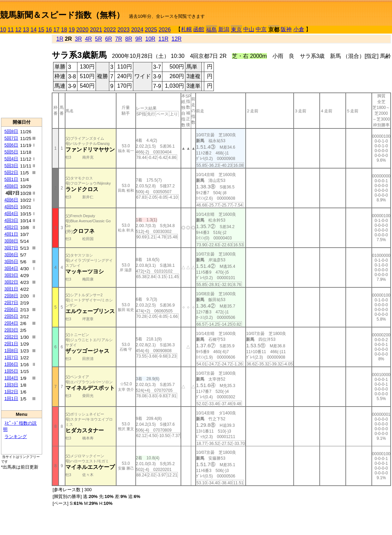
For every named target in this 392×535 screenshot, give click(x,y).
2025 (151, 30)
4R (88, 39)
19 (72, 30)
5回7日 (11, 138)
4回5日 (11, 207)
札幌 (186, 29)
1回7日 (11, 357)
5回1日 (11, 179)
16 (49, 30)
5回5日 (11, 152)
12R (177, 39)
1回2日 (11, 392)
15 (41, 30)
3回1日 (11, 289)
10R (150, 39)
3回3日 (11, 275)
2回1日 (11, 344)
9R (139, 39)
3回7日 (11, 248)
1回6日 (11, 364)
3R (78, 39)
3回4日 (11, 268)
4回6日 (11, 200)
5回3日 (11, 166)
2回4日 (11, 323)
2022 (110, 30)
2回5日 (11, 316)
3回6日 (11, 255)
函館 (199, 29)
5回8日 (11, 131)
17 (57, 30)
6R (109, 39)
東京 (236, 30)
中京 (261, 29)
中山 (249, 29)
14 (34, 30)
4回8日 (11, 186)
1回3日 (11, 385)
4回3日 (11, 220)
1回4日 (11, 378)
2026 (165, 30)
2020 (83, 30)
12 (19, 30)
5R (98, 39)
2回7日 (11, 303)
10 (3, 30)
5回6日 (11, 145)
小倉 (299, 29)
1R (60, 39)
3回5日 (11, 262)
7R (119, 39)
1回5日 (11, 371)
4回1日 (11, 234)
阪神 (286, 29)
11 (11, 30)
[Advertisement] (22, 76)
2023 (124, 30)
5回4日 (11, 159)
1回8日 (11, 351)
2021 (96, 30)
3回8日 (11, 241)
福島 (211, 30)
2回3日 (11, 330)
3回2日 (11, 282)
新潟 (224, 29)
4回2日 (11, 227)
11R (163, 39)
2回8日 (11, 296)
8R (128, 39)
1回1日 (11, 399)
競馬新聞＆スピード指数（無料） (62, 15)
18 (64, 30)
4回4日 (11, 214)
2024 (137, 30)
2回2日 (11, 337)
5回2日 (11, 172)
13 (26, 30)
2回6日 (11, 309)
